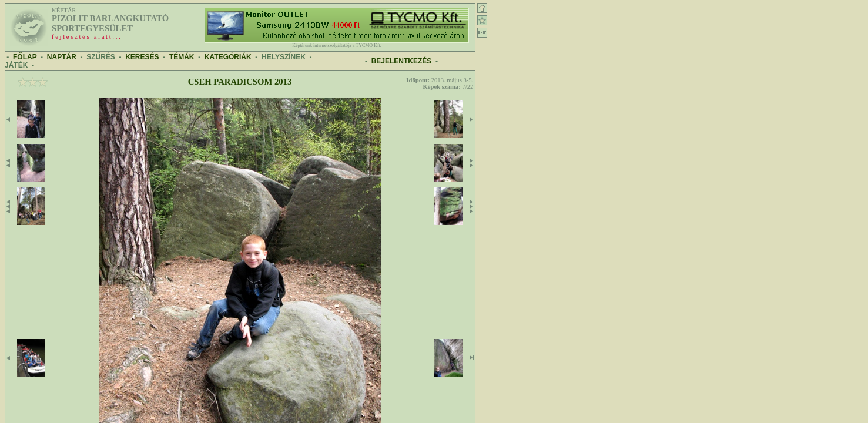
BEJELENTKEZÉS (402, 61)
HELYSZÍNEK (284, 57)
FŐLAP (25, 57)
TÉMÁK (182, 57)
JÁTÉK (16, 65)
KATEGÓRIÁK (228, 57)
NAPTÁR (62, 57)
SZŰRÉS (101, 57)
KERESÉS (142, 57)
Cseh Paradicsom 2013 (240, 82)
